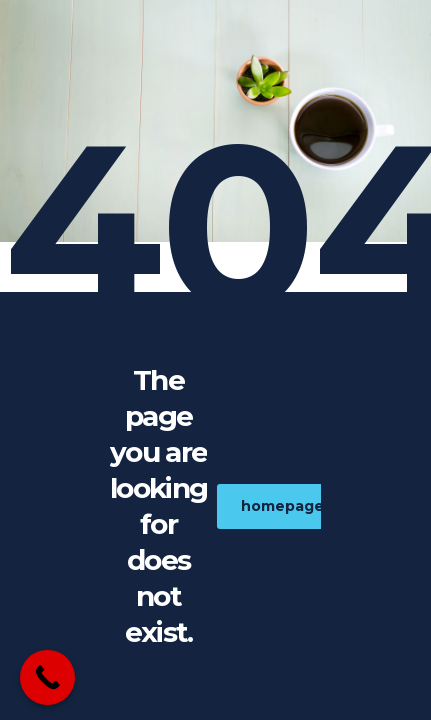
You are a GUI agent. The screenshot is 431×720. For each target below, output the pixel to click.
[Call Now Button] (47, 677)
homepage (293, 506)
